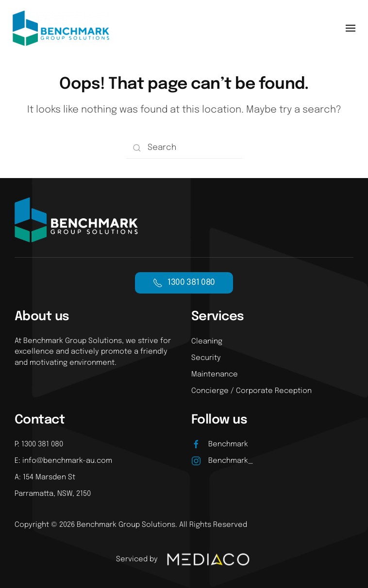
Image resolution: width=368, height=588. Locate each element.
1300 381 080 (184, 283)
